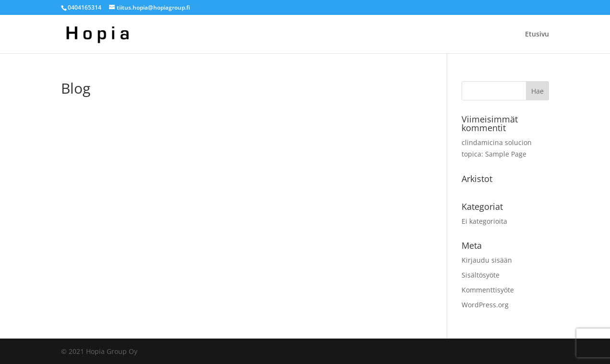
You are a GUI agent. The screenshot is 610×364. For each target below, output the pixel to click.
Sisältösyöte (481, 275)
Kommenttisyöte (488, 290)
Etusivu (537, 35)
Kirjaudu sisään (487, 260)
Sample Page (506, 154)
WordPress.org (485, 305)
